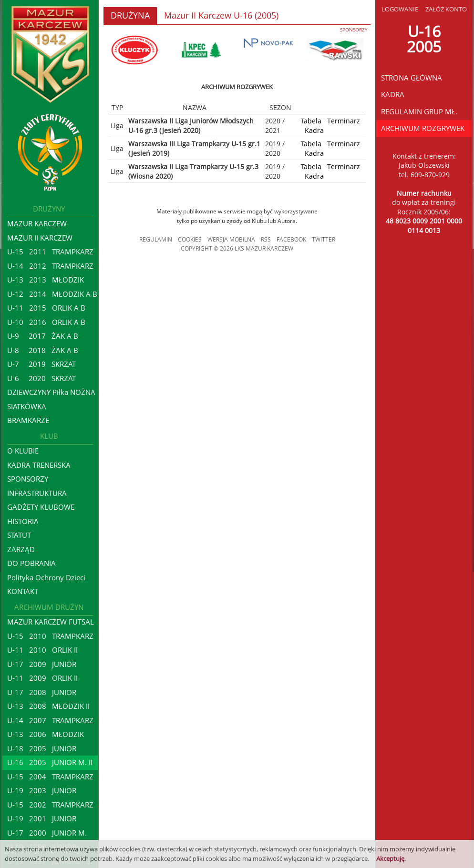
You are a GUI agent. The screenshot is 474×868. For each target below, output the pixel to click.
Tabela (311, 121)
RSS (266, 239)
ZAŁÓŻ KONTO (446, 9)
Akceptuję (390, 858)
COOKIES (190, 239)
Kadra (314, 130)
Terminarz (344, 121)
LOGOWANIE (400, 9)
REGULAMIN (156, 239)
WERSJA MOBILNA (231, 239)
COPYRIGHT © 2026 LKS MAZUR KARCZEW (237, 248)
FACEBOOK (291, 239)
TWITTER (324, 239)
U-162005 (424, 39)
